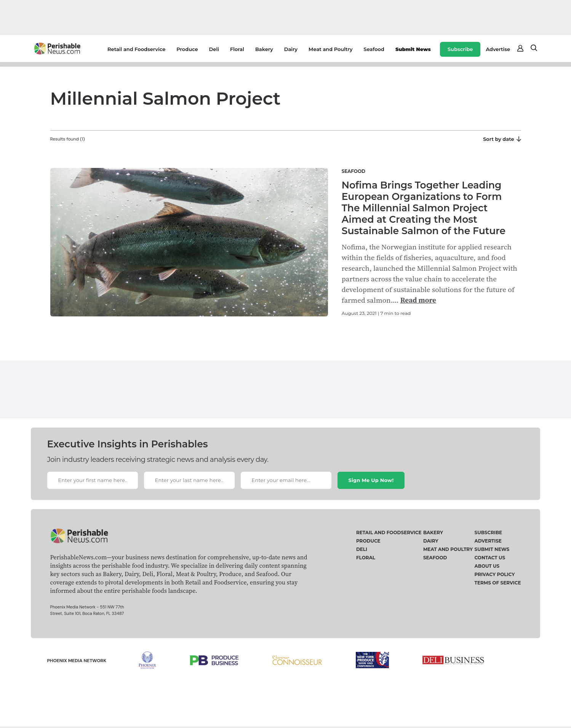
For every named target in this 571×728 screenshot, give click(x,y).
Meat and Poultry (330, 49)
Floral (237, 49)
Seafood (374, 49)
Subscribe (460, 49)
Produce (187, 49)
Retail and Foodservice (136, 49)
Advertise (498, 49)
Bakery (264, 49)
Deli (214, 49)
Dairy (291, 49)
